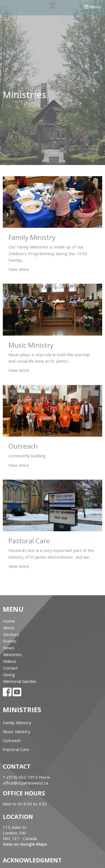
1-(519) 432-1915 (20, 777)
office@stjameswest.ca (25, 783)
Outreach (12, 740)
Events (10, 641)
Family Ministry (17, 723)
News (9, 648)
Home (9, 621)
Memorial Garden (20, 681)
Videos (10, 661)
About (9, 628)
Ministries (12, 654)
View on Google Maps (25, 844)
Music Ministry (17, 731)
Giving (9, 675)
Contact (11, 668)
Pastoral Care (16, 749)
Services (11, 634)
